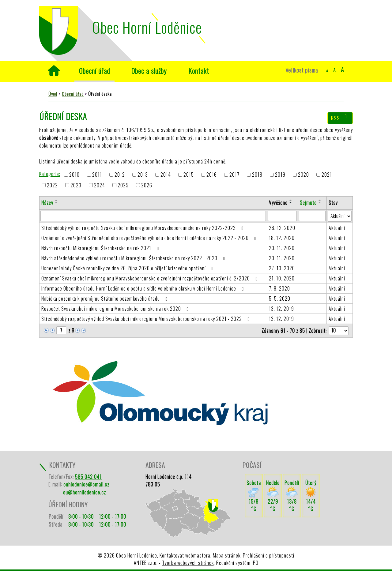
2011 (97, 175)
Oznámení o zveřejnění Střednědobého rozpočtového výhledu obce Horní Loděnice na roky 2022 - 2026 (150, 238)
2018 (257, 175)
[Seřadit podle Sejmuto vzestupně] (320, 200)
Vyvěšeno (278, 203)
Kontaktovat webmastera (185, 555)
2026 (147, 185)
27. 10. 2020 (282, 268)
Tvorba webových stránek (188, 563)
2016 (212, 175)
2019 (280, 175)
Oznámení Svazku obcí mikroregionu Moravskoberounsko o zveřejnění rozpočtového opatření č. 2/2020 (151, 278)
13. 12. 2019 (281, 309)
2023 (76, 185)
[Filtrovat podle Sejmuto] (312, 216)
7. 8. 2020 (279, 288)
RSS (340, 118)
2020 (303, 175)
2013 (143, 175)
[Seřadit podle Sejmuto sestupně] (320, 203)
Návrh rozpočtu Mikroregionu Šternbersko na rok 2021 (101, 248)
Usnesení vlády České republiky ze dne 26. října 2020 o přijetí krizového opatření (128, 268)
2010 (74, 175)
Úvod (54, 71)
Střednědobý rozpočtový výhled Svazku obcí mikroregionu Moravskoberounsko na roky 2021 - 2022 (147, 319)
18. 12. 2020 (282, 238)
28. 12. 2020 (282, 228)
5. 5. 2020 (280, 299)
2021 (327, 175)
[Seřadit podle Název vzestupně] (57, 200)
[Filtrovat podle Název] (153, 216)
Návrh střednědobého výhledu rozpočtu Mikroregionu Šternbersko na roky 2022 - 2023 (134, 258)
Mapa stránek (227, 555)
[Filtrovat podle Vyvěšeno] (282, 216)
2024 (100, 185)
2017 (234, 175)
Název (47, 203)
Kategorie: (50, 174)
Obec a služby (149, 71)
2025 (123, 185)
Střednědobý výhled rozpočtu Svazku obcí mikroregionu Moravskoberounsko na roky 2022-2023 (143, 228)
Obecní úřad (94, 71)
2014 (166, 175)
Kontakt (199, 71)
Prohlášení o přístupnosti (269, 555)
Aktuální (337, 228)
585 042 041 (88, 477)
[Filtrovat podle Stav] (340, 216)
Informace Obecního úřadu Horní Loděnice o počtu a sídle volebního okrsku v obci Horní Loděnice (144, 288)
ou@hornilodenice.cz (85, 492)
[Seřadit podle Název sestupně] (57, 203)
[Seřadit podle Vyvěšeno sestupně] (291, 203)
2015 (189, 175)
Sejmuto (308, 203)
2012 (120, 175)
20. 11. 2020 (282, 248)
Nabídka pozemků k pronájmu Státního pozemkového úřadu (106, 299)
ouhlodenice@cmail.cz (86, 484)
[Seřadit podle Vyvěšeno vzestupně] (291, 200)
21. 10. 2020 (282, 278)
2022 (52, 185)
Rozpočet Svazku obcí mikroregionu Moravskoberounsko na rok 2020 (116, 309)
